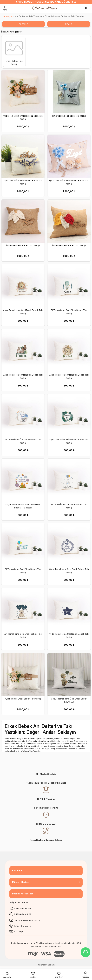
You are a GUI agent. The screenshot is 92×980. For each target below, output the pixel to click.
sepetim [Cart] (33, 975)
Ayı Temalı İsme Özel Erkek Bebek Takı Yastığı (23, 636)
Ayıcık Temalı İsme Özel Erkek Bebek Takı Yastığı (23, 117)
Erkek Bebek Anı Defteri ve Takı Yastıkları (64, 16)
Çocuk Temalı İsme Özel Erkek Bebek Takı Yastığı (69, 700)
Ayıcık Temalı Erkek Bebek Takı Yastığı (23, 699)
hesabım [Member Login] (85, 975)
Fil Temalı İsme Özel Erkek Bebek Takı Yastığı (69, 312)
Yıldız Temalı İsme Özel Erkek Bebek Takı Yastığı (69, 636)
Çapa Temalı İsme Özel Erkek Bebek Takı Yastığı (69, 571)
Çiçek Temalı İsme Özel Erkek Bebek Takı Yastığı (23, 182)
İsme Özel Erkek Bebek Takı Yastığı (69, 116)
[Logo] (45, 8)
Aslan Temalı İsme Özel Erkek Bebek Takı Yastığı (23, 312)
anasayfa (7, 975)
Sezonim (51, 965)
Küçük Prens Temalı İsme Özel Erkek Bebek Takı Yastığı (23, 506)
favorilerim (59, 975)
